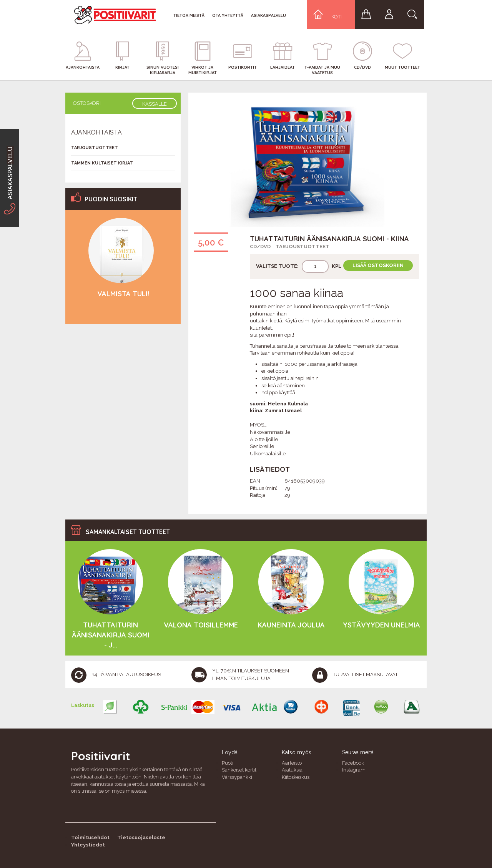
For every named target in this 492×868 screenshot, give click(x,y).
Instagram (354, 770)
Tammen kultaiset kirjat (102, 163)
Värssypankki (237, 777)
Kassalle (155, 104)
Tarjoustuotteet (303, 246)
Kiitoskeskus (296, 777)
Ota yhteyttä (228, 15)
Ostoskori (87, 103)
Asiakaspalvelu (268, 15)
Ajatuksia (292, 770)
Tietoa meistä (189, 15)
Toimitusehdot (90, 837)
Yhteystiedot (88, 845)
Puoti (228, 763)
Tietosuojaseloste (141, 837)
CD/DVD (260, 246)
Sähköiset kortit (239, 770)
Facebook (353, 763)
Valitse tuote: (277, 266)
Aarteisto (292, 763)
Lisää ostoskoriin (378, 265)
